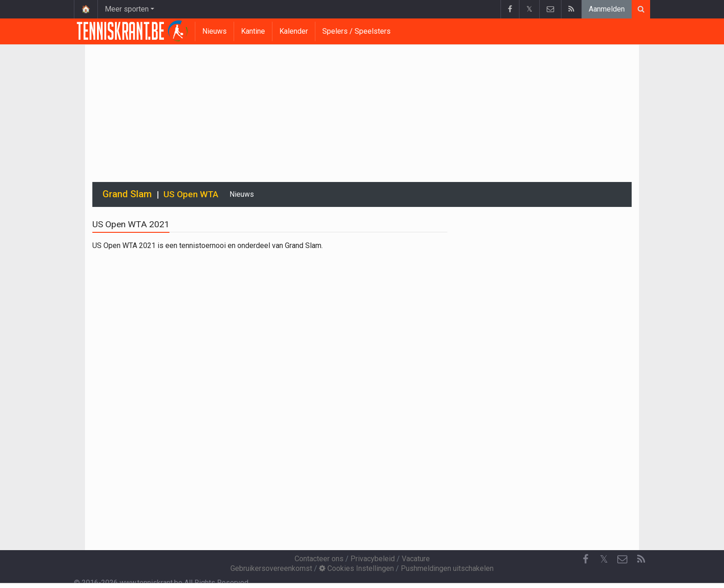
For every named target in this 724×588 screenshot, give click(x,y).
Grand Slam (127, 194)
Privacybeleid (373, 559)
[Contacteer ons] (622, 559)
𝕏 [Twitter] (604, 559)
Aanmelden (607, 9)
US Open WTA (191, 194)
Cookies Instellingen (356, 568)
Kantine (253, 31)
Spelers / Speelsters (356, 31)
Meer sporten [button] (127, 9)
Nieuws (214, 31)
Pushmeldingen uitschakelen (447, 568)
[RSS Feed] (641, 559)
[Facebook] (585, 559)
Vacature (416, 559)
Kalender (294, 31)
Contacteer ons (319, 559)
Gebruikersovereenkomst (271, 568)
